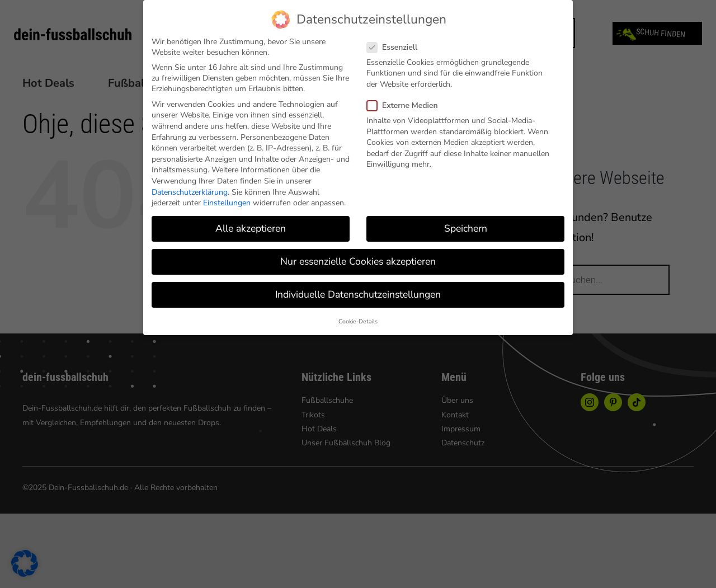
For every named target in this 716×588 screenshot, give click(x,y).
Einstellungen (227, 203)
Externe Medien (407, 105)
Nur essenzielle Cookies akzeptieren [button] (358, 261)
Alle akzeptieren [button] (251, 228)
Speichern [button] (466, 228)
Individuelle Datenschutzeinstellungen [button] (358, 294)
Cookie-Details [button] (358, 321)
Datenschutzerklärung (190, 192)
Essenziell (397, 47)
